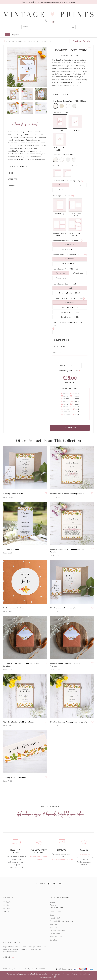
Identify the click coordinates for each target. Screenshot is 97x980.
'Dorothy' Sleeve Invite (45, 41)
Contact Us (7, 902)
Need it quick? (55, 918)
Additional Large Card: (62, 240)
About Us (53, 928)
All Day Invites (30, 41)
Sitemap (6, 911)
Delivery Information (58, 931)
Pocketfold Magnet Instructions (61, 921)
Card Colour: (57, 101)
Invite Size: (57, 112)
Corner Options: (59, 166)
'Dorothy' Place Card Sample (15, 778)
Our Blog (7, 908)
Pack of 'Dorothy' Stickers (14, 608)
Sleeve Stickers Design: (62, 284)
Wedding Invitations (15, 41)
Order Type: (57, 196)
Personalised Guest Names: (64, 255)
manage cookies (46, 977)
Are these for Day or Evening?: (64, 181)
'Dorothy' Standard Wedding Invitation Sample (68, 722)
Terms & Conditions (57, 937)
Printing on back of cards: (63, 298)
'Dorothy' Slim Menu (11, 549)
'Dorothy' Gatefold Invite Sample (63, 608)
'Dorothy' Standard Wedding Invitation (19, 722)
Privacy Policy (55, 934)
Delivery (53, 902)
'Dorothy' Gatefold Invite (13, 494)
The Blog (53, 924)
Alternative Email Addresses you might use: (68, 324)
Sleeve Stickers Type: (61, 269)
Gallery (53, 915)
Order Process (55, 912)
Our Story (7, 905)
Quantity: (63, 366)
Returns (53, 905)
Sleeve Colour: (58, 155)
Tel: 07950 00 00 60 (84, 854)
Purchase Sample (82, 41)
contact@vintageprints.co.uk (63, 860)
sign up (9, 957)
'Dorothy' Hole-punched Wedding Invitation (67, 494)
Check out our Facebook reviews (39, 858)
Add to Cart (70, 428)
